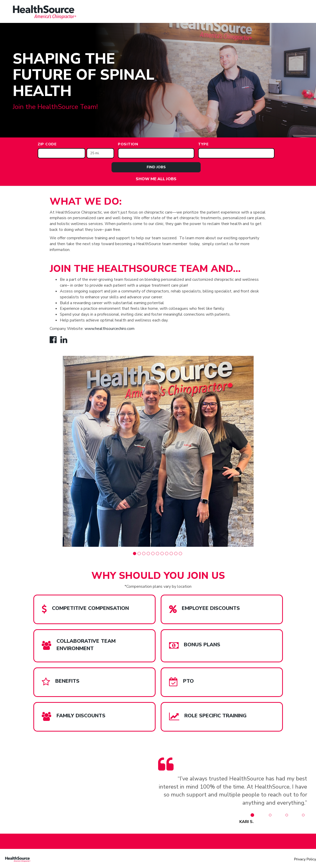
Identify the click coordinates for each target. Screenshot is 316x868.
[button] (135, 554)
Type (203, 144)
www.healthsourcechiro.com (109, 329)
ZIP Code (47, 144)
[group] (158, 451)
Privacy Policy (305, 859)
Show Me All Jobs (156, 179)
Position (128, 144)
